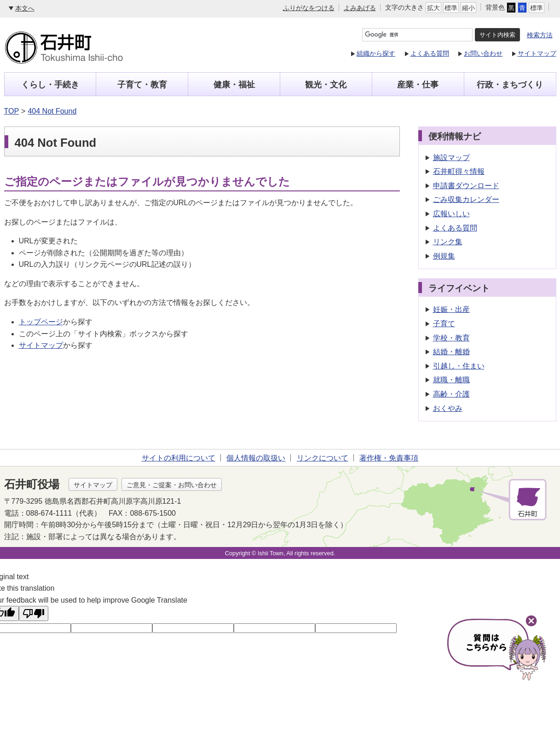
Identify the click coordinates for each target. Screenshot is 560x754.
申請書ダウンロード (466, 186)
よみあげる (360, 8)
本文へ (25, 8)
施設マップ (451, 158)
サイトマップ (537, 53)
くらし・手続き (50, 85)
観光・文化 (326, 85)
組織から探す (376, 53)
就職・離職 (451, 380)
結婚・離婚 (451, 352)
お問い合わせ (483, 53)
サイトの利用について (179, 458)
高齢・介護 (451, 394)
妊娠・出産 (451, 309)
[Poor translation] (34, 613)
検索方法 (540, 35)
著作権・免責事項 (389, 458)
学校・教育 (451, 338)
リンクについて (323, 458)
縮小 (468, 8)
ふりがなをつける (309, 8)
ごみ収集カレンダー (466, 199)
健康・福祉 (234, 85)
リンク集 (448, 242)
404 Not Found (52, 111)
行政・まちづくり (510, 85)
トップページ (41, 322)
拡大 (433, 8)
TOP (12, 111)
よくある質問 (430, 53)
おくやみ (448, 408)
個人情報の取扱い (256, 458)
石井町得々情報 (459, 171)
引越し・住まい (459, 366)
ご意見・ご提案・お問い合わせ (172, 485)
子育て (444, 324)
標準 (451, 8)
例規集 (444, 256)
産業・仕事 (418, 85)
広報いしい (451, 214)
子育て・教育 (142, 85)
